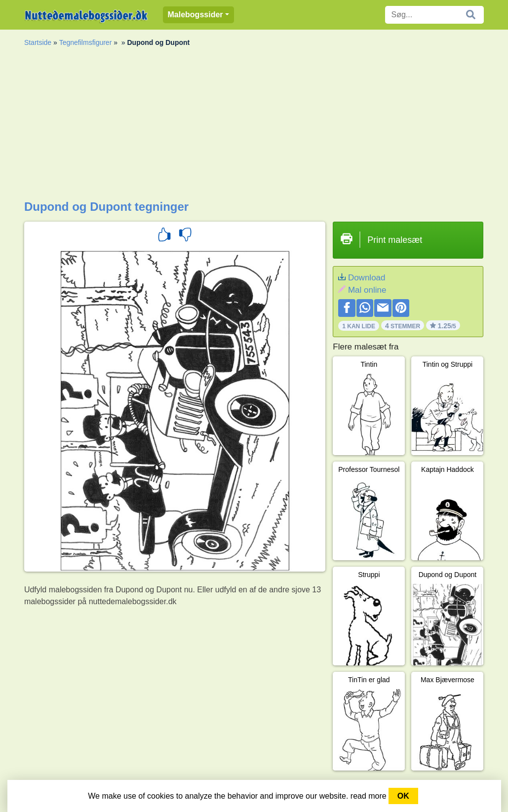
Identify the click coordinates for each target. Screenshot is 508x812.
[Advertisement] (254, 126)
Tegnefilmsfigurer (86, 42)
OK (403, 796)
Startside (38, 42)
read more (369, 796)
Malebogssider (195, 15)
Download (367, 278)
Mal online (367, 290)
